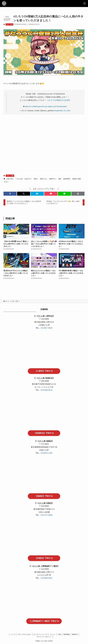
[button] (10, 194)
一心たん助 (19, 179)
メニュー (53, 634)
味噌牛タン (53, 179)
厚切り (36, 179)
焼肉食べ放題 (77, 179)
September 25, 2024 (62, 111)
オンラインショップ (40, 634)
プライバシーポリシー (44, 637)
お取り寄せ (10, 179)
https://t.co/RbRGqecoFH (35, 106)
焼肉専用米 (67, 179)
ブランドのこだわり (24, 634)
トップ (13, 634)
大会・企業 (9, 24)
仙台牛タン (28, 179)
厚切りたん (44, 179)
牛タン (6, 182)
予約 (60, 634)
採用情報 (66, 634)
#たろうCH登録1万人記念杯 (59, 100)
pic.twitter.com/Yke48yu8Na (56, 106)
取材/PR (75, 634)
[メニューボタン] (84, 3)
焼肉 (60, 179)
